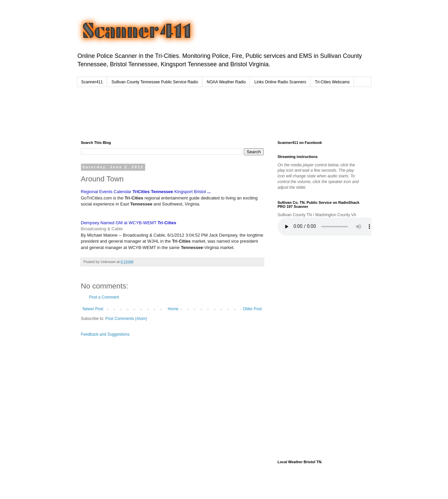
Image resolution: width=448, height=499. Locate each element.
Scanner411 (92, 82)
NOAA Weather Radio (226, 82)
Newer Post (93, 309)
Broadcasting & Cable (102, 229)
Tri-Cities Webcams (332, 82)
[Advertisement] (209, 112)
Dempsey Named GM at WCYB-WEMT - (129, 223)
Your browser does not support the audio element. (328, 227)
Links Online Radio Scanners (280, 82)
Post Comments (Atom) (126, 319)
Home (173, 309)
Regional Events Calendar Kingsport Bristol (146, 192)
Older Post (252, 309)
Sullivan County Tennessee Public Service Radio (155, 82)
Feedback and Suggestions (105, 334)
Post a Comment (104, 297)
